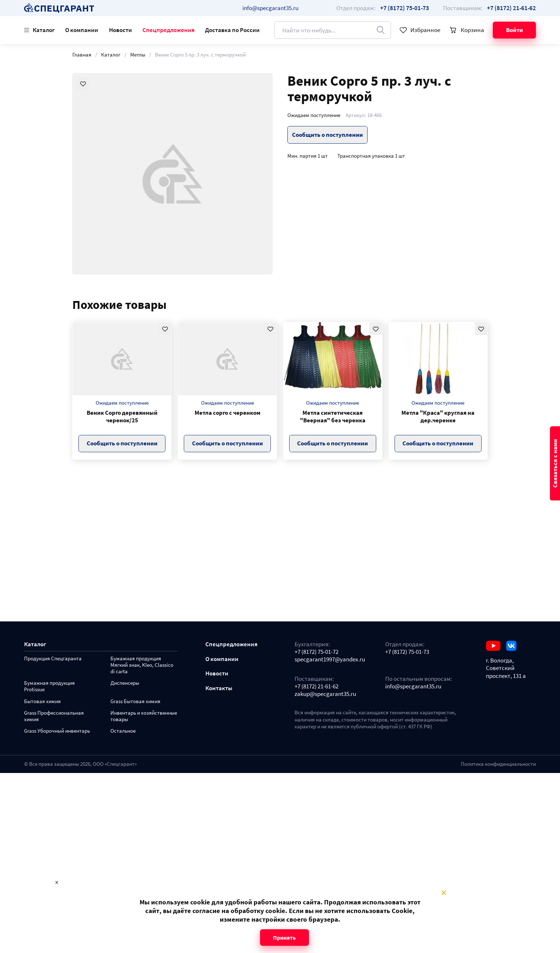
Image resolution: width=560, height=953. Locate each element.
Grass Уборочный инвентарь (57, 731)
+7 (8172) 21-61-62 (317, 686)
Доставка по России (232, 30)
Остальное (123, 731)
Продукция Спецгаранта (53, 659)
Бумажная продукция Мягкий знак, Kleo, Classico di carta (142, 665)
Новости (120, 30)
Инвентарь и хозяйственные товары (144, 716)
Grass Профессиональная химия (54, 716)
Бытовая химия (42, 702)
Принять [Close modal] (284, 938)
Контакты (219, 688)
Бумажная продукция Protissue (49, 686)
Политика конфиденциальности (498, 764)
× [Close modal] (444, 893)
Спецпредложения (169, 30)
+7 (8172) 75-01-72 (317, 652)
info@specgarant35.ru (270, 8)
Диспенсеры (125, 683)
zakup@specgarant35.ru (325, 694)
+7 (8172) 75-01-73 (407, 652)
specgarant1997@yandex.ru (330, 659)
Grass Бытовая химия (135, 702)
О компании (82, 30)
